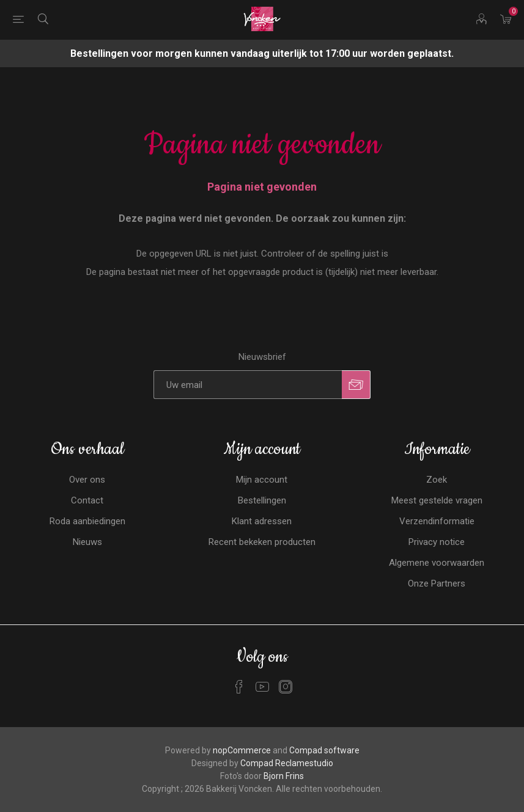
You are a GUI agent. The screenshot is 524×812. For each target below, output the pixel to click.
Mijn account (262, 480)
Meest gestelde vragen (437, 500)
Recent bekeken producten (262, 542)
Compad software (324, 750)
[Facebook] (239, 687)
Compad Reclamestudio (287, 763)
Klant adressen (262, 521)
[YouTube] (262, 687)
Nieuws (87, 542)
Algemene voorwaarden (437, 563)
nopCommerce (242, 750)
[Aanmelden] (248, 385)
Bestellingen (262, 500)
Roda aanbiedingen (87, 521)
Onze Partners (437, 583)
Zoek (437, 480)
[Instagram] (286, 687)
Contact (87, 500)
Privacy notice (437, 542)
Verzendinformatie (437, 521)
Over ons (87, 480)
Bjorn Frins (284, 776)
